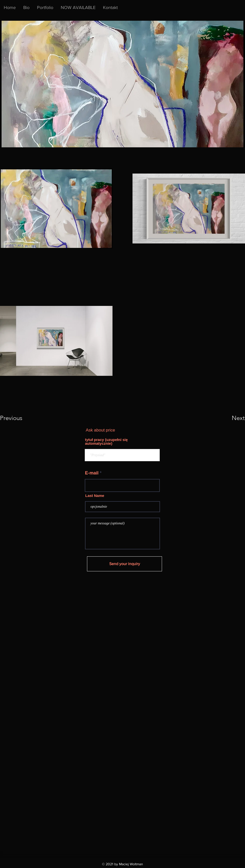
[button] (78, 7)
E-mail (92, 473)
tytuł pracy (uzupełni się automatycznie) (106, 441)
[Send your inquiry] (124, 564)
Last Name (95, 496)
